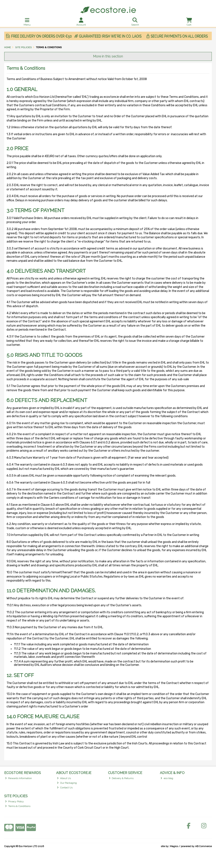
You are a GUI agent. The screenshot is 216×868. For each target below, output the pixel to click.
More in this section (108, 56)
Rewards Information (18, 778)
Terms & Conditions (18, 806)
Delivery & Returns (121, 778)
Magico (174, 846)
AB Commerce (203, 846)
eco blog (167, 778)
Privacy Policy (14, 801)
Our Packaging (67, 783)
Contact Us (65, 788)
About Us (64, 778)
